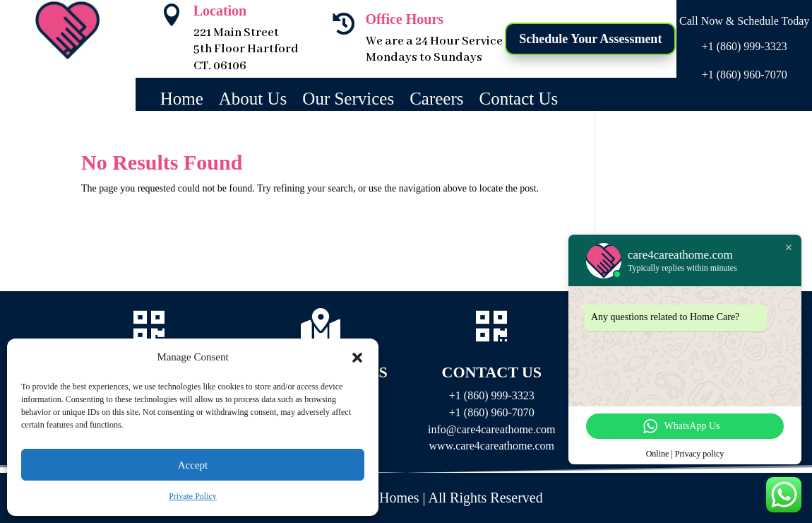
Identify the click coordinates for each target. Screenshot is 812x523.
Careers (436, 101)
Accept (193, 465)
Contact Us (519, 101)
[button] (357, 358)
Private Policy (193, 496)
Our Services (348, 101)
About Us (253, 101)
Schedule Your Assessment (590, 39)
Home (182, 101)
